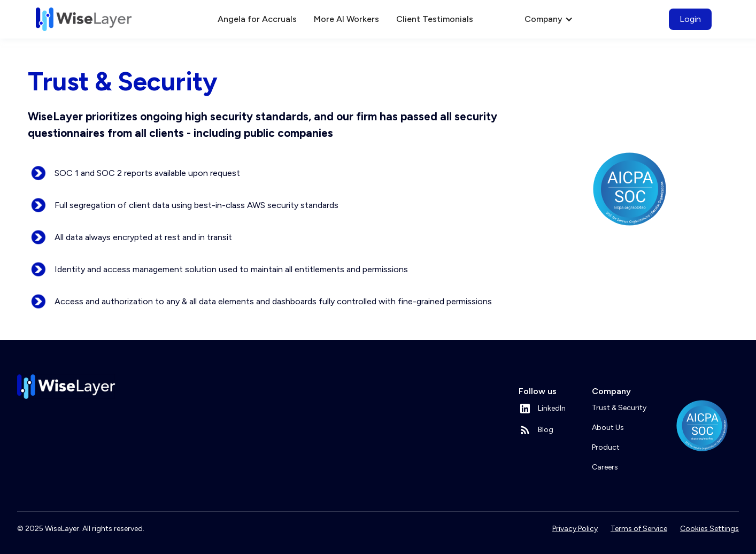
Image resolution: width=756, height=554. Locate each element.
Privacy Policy (575, 529)
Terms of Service (639, 529)
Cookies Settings (709, 529)
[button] (498, 19)
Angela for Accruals (257, 19)
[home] (84, 19)
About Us (608, 428)
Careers (605, 467)
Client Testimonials (435, 19)
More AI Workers (346, 19)
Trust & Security (619, 408)
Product (606, 447)
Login (690, 19)
